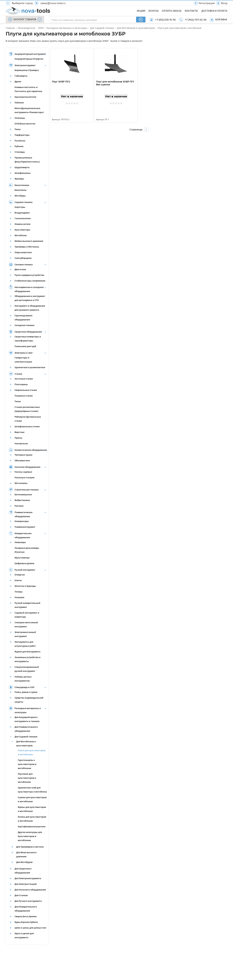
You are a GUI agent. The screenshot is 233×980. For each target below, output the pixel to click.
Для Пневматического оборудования (26, 729)
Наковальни (21, 443)
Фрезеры (19, 179)
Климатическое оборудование (31, 450)
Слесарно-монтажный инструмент (26, 624)
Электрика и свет (24, 353)
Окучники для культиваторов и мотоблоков (27, 778)
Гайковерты (21, 76)
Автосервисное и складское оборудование (29, 289)
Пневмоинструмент (25, 527)
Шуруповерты (22, 167)
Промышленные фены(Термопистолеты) (27, 160)
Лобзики (19, 103)
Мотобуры (20, 196)
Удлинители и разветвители (30, 367)
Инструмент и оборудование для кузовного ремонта (30, 308)
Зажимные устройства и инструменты (28, 659)
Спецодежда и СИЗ (24, 687)
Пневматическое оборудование (23, 514)
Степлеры (20, 152)
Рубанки (19, 146)
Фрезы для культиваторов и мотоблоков (32, 809)
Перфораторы (22, 135)
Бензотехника (22, 185)
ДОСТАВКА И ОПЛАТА (214, 11)
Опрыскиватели (23, 252)
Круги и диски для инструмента (24, 935)
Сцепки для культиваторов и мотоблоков (32, 799)
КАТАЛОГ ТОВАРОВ (25, 20)
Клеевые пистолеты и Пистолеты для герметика (28, 89)
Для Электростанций (26, 884)
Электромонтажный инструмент (25, 634)
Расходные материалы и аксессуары (28, 710)
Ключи (18, 580)
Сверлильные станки (26, 390)
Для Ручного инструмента (28, 901)
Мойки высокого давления (29, 241)
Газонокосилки (23, 218)
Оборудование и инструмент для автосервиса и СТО (30, 298)
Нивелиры (20, 542)
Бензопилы (21, 190)
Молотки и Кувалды (25, 586)
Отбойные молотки (25, 124)
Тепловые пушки (23, 455)
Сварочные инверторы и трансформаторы (28, 339)
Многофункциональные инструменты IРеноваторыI (29, 110)
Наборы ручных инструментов (23, 679)
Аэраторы (20, 207)
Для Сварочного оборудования (23, 871)
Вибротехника (22, 500)
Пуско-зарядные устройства (29, 275)
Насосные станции (25, 477)
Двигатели (20, 269)
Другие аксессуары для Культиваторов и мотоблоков (30, 836)
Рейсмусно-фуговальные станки (28, 419)
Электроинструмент (25, 65)
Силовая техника (24, 264)
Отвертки (20, 575)
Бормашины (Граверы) (27, 70)
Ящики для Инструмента (28, 652)
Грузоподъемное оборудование (23, 318)
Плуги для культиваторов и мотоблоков (32, 752)
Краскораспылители (25, 97)
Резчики (19, 506)
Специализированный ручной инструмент (27, 669)
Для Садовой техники (26, 737)
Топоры (19, 592)
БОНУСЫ (154, 11)
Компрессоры (22, 521)
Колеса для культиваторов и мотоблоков (32, 819)
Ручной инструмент (25, 570)
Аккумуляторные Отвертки (29, 59)
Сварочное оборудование (28, 332)
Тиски (18, 401)
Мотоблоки (21, 235)
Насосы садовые (23, 472)
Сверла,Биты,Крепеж (26, 916)
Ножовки (19, 597)
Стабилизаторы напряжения (30, 281)
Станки (18, 374)
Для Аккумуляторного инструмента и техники (27, 719)
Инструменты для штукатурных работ (25, 644)
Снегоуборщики (23, 258)
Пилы (18, 129)
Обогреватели (22, 460)
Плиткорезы (21, 384)
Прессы (18, 438)
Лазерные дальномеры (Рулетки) (27, 550)
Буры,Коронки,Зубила (26, 922)
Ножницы (20, 118)
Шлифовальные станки (27, 426)
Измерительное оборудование (23, 535)
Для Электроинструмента (28, 878)
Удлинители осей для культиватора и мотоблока (32, 790)
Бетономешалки (23, 494)
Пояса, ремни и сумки (26, 692)
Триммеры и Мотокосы (27, 247)
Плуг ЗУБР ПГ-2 (61, 82)
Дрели (18, 81)
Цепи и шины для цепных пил (30, 928)
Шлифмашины (23, 173)
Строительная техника (27, 490)
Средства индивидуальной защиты (29, 700)
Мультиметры (22, 558)
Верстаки (19, 432)
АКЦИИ (141, 11)
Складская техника (25, 325)
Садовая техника (24, 202)
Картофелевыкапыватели (32, 826)
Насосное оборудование (27, 467)
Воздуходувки (22, 213)
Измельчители (22, 224)
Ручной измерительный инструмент (27, 605)
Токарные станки (24, 396)
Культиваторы (22, 230)
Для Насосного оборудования (30, 890)
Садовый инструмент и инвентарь (27, 615)
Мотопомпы (21, 483)
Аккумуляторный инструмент (30, 54)
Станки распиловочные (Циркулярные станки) (27, 409)
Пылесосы (20, 141)
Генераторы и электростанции (23, 360)
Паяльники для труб (25, 346)
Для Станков (21, 895)
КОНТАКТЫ (191, 11)
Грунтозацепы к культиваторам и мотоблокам (27, 764)
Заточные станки (24, 379)
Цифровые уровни (24, 563)
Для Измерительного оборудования (26, 909)
